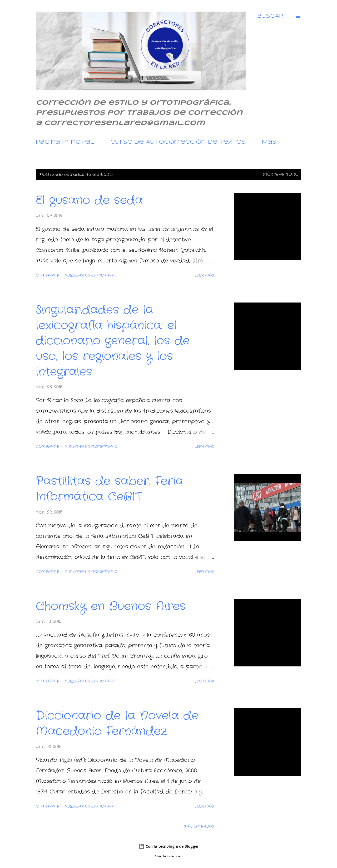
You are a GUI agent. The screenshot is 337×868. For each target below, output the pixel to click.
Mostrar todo (281, 175)
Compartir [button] (48, 275)
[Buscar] (270, 16)
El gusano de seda (89, 200)
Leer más (204, 275)
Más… (271, 142)
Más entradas (199, 826)
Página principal (65, 142)
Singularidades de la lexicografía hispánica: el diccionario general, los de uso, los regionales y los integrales (113, 341)
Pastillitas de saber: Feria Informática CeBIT (110, 489)
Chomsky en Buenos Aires (111, 606)
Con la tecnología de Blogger (168, 846)
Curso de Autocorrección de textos (178, 142)
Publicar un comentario (91, 275)
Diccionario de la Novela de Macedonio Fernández (117, 724)
